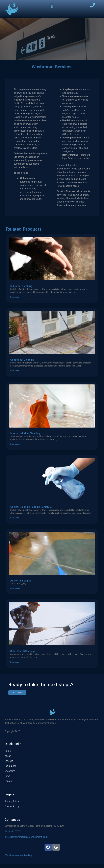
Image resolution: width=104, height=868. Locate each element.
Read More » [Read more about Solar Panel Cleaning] (15, 666)
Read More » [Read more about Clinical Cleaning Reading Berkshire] (15, 522)
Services (9, 765)
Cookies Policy (12, 811)
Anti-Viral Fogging (21, 585)
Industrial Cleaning (21, 290)
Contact (9, 785)
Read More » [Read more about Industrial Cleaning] (15, 301)
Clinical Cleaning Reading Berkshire (31, 511)
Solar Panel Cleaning (22, 655)
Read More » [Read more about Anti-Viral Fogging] (15, 593)
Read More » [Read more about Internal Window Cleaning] (15, 449)
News (7, 780)
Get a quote (10, 770)
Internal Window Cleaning (25, 438)
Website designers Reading (18, 860)
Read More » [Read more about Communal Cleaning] (15, 375)
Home (8, 755)
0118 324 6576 (12, 836)
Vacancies (10, 775)
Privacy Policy (12, 806)
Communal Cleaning (22, 364)
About (8, 760)
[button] (52, 6)
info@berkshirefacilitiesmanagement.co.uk (26, 841)
